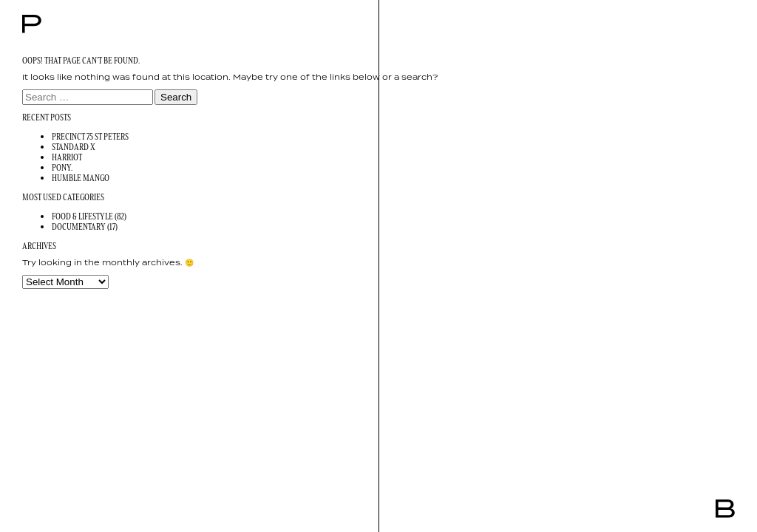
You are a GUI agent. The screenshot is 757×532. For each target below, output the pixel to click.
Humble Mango (81, 178)
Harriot (67, 157)
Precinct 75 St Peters (90, 136)
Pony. (62, 167)
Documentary (79, 226)
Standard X (74, 147)
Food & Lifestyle (82, 216)
